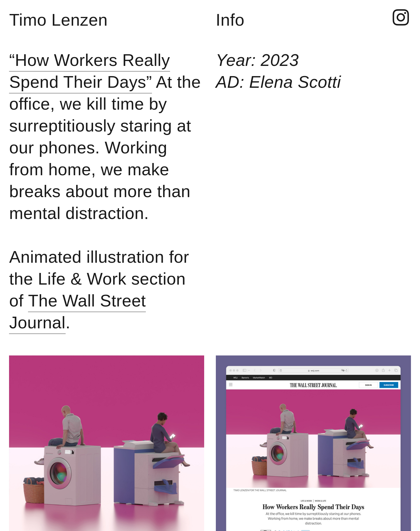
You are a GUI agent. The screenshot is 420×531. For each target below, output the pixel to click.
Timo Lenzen (58, 20)
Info (230, 20)
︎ (401, 18)
